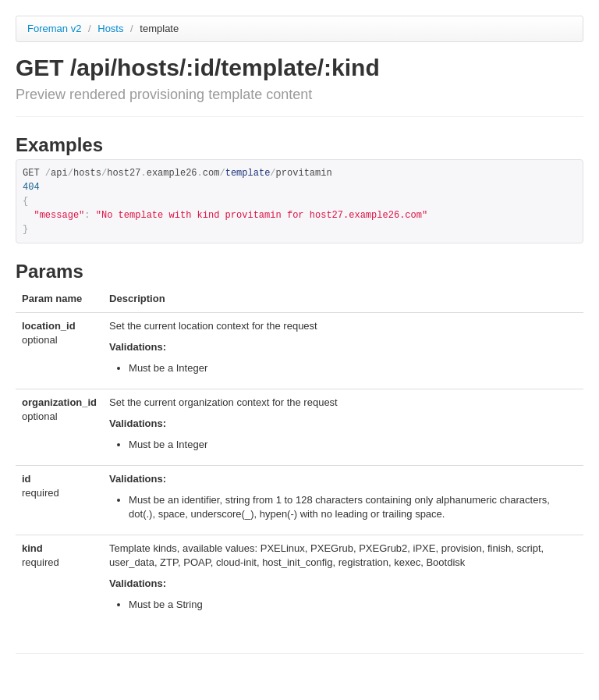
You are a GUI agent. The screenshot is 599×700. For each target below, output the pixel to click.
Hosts (112, 28)
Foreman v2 (54, 28)
